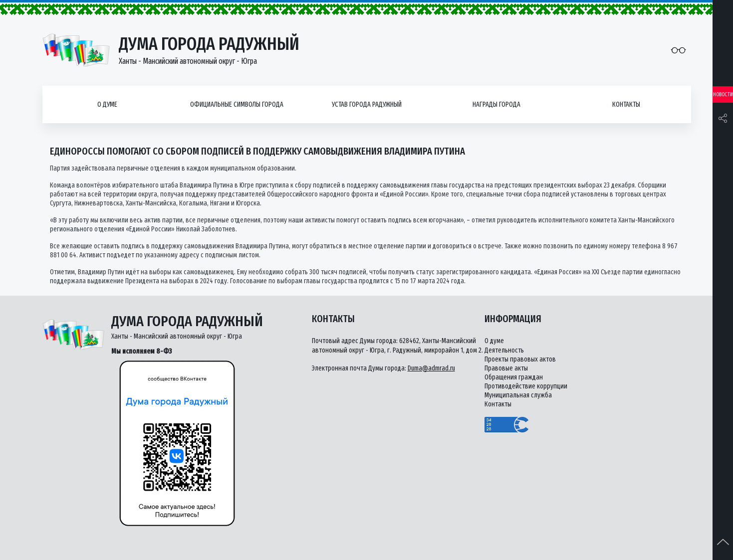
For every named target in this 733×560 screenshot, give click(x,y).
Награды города (496, 104)
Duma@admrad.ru (431, 368)
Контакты (626, 104)
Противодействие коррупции (526, 386)
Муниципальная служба (518, 395)
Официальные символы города (237, 104)
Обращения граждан (514, 377)
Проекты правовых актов (520, 359)
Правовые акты (506, 368)
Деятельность (504, 350)
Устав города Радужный (367, 104)
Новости (723, 94)
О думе (107, 104)
